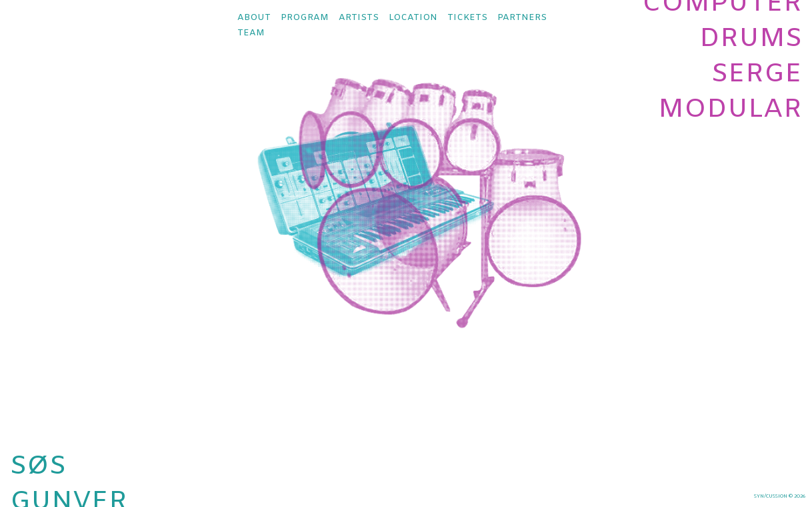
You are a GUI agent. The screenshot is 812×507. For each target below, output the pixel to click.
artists (359, 18)
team (251, 33)
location (413, 18)
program (305, 18)
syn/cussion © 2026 (780, 496)
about (254, 18)
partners (522, 18)
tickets (467, 18)
